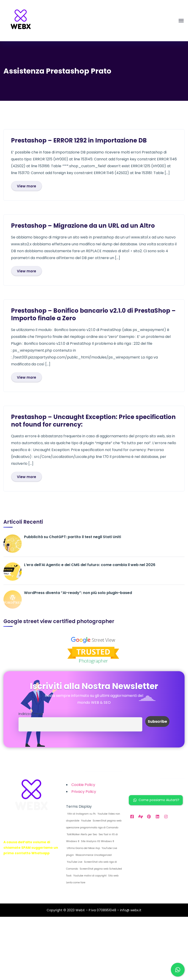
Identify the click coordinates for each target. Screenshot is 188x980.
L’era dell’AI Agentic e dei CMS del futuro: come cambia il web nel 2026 (90, 565)
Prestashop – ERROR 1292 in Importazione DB (79, 140)
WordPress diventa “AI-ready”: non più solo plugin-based (78, 593)
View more (27, 186)
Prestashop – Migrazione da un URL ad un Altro (83, 226)
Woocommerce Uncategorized (93, 855)
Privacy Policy (84, 792)
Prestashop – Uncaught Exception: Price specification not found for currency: (93, 421)
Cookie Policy (83, 785)
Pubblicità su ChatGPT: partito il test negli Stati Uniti (73, 537)
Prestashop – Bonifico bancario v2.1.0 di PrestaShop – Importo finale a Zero (93, 314)
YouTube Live (74, 862)
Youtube (86, 821)
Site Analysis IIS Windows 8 (97, 841)
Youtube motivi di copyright (90, 876)
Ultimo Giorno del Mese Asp (83, 848)
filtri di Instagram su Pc (81, 814)
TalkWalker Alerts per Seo (82, 834)
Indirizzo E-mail (31, 714)
